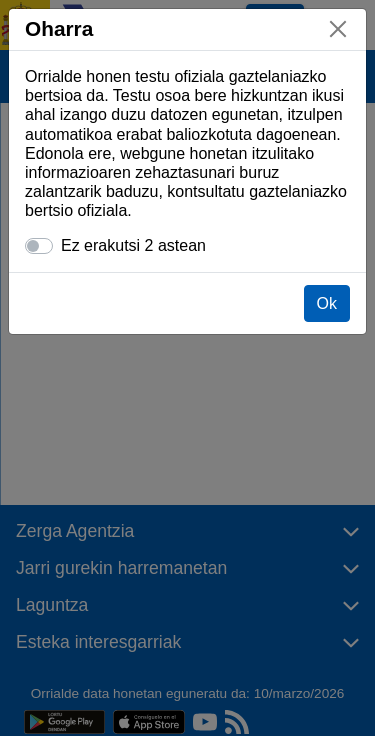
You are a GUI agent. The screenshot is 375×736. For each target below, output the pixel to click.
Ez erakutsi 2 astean (133, 245)
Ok (327, 303)
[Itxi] (338, 29)
